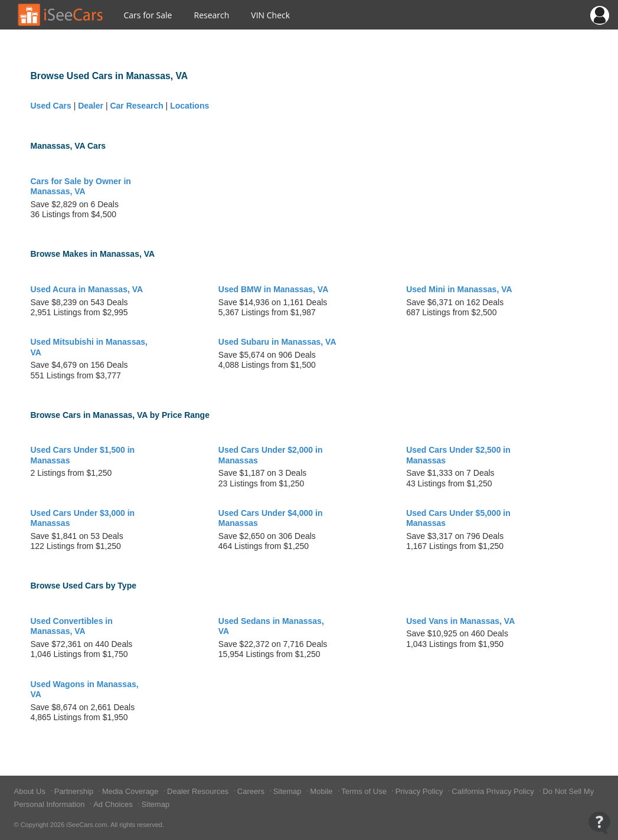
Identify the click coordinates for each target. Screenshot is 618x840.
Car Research (136, 106)
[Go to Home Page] (61, 15)
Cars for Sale (148, 15)
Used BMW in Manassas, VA (273, 289)
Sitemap (288, 791)
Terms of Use (365, 791)
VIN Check (270, 15)
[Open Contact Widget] (599, 823)
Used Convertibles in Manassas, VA (72, 626)
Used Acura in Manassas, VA (87, 289)
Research (211, 15)
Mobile (322, 791)
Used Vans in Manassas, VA (460, 621)
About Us (31, 791)
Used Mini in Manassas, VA (459, 289)
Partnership (75, 791)
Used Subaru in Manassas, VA (277, 342)
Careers (252, 791)
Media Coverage (131, 791)
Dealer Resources (199, 791)
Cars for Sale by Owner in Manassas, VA (81, 187)
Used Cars (51, 106)
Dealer (91, 106)
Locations (189, 106)
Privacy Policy (421, 791)
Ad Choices (114, 804)
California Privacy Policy (494, 791)
